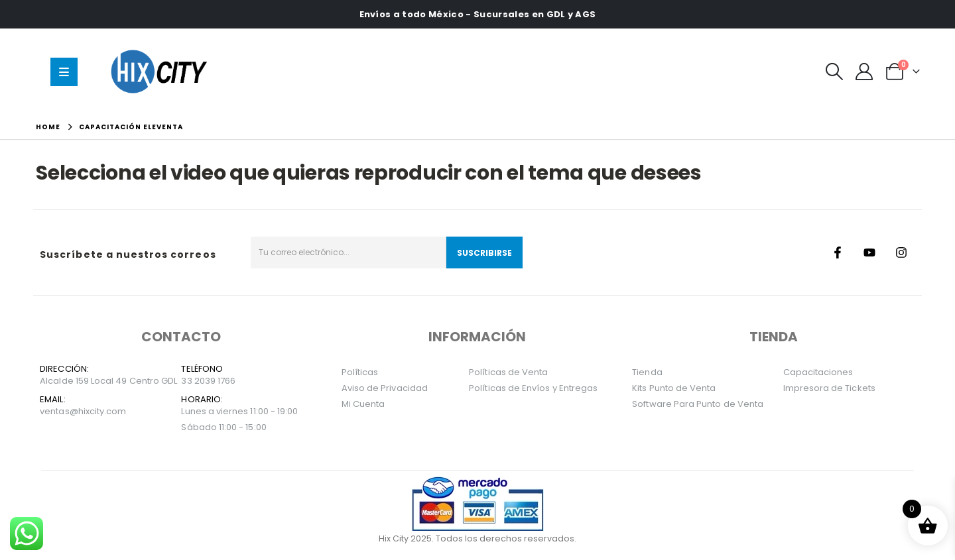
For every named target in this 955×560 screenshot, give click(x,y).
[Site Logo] (162, 71)
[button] (835, 72)
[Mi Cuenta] (864, 72)
